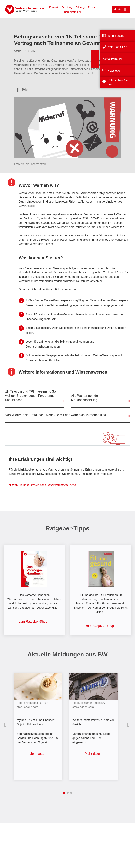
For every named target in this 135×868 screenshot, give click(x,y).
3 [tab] (71, 793)
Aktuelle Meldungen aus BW (67, 654)
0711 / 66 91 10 (117, 47)
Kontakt (54, 7)
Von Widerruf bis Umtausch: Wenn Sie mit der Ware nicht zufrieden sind (56, 415)
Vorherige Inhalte (6, 725)
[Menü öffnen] (121, 9)
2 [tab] (68, 793)
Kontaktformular (112, 59)
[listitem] (40, 724)
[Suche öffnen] (107, 9)
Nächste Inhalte (129, 725)
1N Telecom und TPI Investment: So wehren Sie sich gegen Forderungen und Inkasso (31, 396)
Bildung (80, 7)
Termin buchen (117, 36)
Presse (92, 7)
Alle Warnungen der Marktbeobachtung (85, 398)
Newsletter (114, 71)
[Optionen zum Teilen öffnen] (23, 90)
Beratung (67, 7)
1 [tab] (64, 793)
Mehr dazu (37, 754)
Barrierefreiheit (73, 12)
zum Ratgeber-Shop (33, 622)
